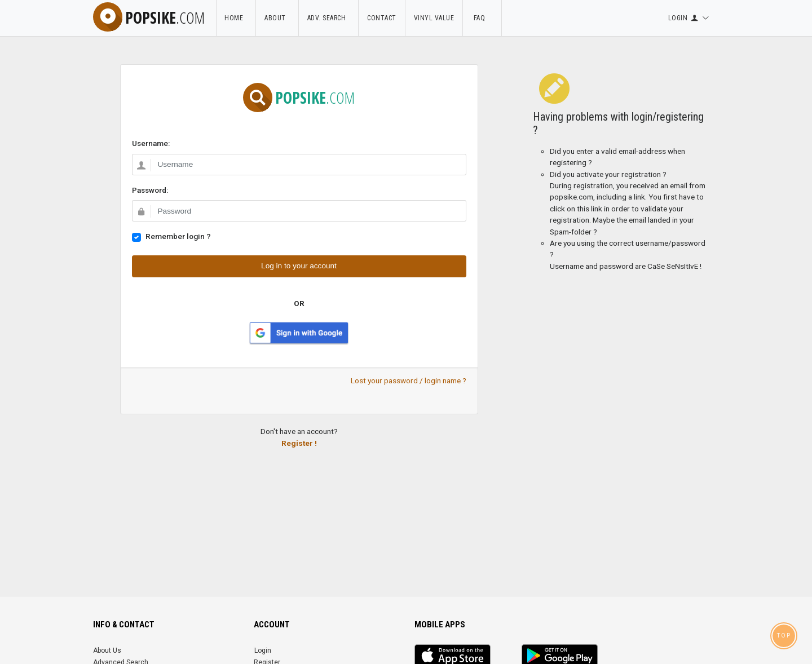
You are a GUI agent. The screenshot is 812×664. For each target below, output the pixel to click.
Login (263, 650)
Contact (382, 18)
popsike (149, 17)
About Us (107, 650)
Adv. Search (329, 18)
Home (236, 18)
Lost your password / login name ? (409, 380)
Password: (150, 190)
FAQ (482, 18)
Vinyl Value (434, 18)
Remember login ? (178, 236)
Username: (151, 143)
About (277, 18)
